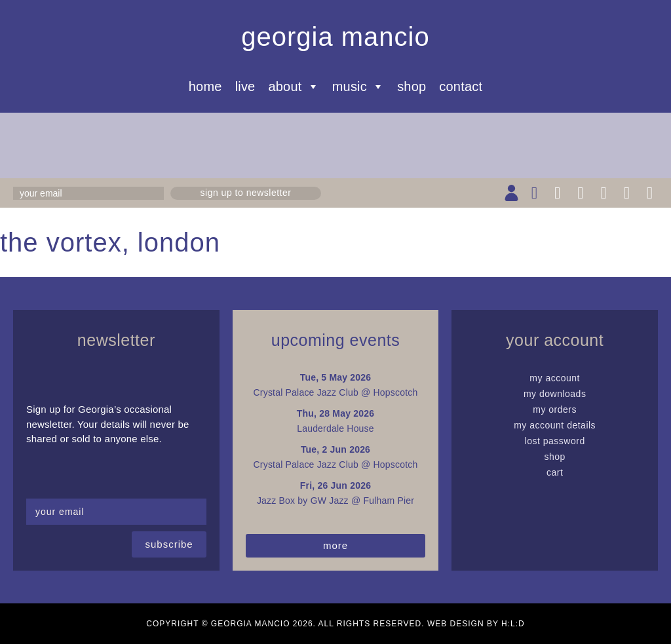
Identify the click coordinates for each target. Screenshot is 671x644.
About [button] (293, 86)
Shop (412, 86)
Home (205, 86)
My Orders (555, 409)
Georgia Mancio (335, 37)
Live (245, 86)
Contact (461, 86)
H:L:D (513, 624)
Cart (555, 472)
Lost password (555, 441)
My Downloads (555, 394)
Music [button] (358, 86)
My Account (555, 378)
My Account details (555, 425)
